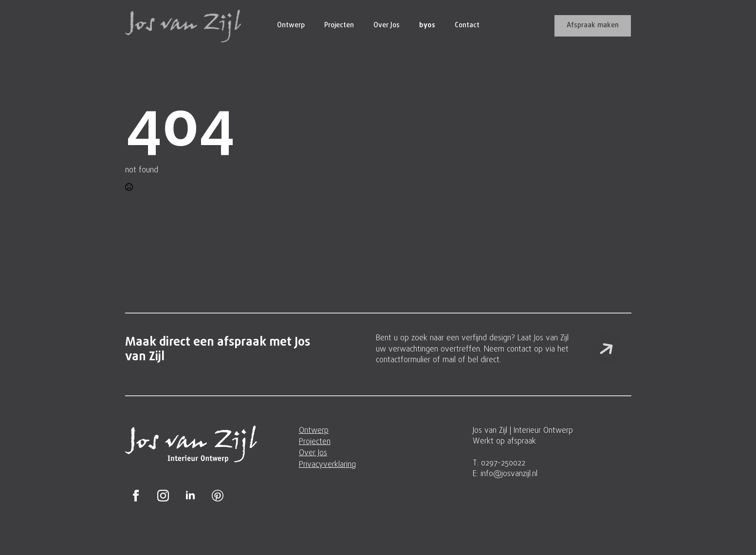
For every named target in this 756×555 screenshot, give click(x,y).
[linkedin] (190, 496)
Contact (467, 26)
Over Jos (387, 26)
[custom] (218, 496)
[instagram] (163, 496)
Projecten (339, 26)
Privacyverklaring (327, 465)
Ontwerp (291, 26)
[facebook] (136, 496)
